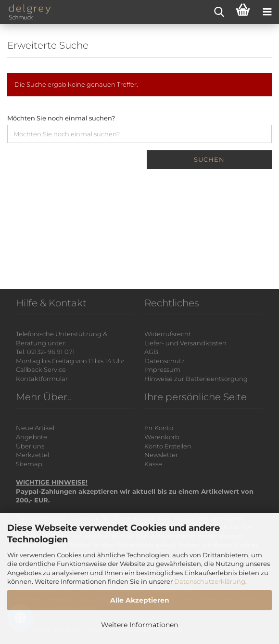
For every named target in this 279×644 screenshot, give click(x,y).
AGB (151, 352)
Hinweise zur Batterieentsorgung (196, 379)
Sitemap (29, 464)
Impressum (162, 369)
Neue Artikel (35, 428)
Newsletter (161, 455)
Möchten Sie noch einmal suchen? (61, 118)
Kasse (153, 464)
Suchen (209, 159)
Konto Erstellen (168, 446)
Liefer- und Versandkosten (185, 343)
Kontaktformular (42, 379)
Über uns (30, 446)
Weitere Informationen (139, 625)
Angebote (32, 437)
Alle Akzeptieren (140, 600)
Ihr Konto (159, 428)
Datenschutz (165, 361)
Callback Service (41, 369)
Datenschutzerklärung (210, 581)
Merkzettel (32, 455)
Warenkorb (162, 437)
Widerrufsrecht (168, 334)
